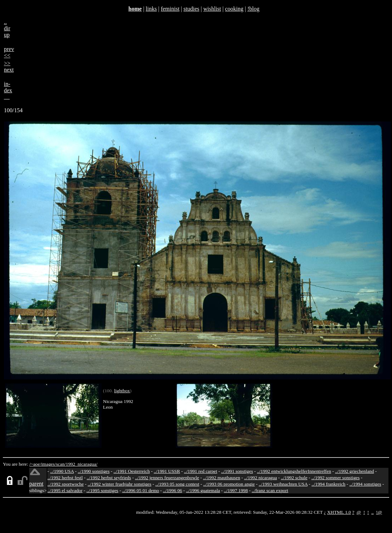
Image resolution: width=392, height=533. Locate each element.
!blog (253, 9)
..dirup (7, 28)
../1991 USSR (167, 471)
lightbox (122, 391)
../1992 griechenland (354, 471)
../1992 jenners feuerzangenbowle (167, 478)
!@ (379, 512)
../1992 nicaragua (261, 478)
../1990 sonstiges (94, 471)
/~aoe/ (35, 464)
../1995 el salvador (65, 490)
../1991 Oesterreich (132, 471)
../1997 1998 (236, 490)
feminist (170, 9)
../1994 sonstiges (365, 484)
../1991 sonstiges (237, 471)
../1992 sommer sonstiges (336, 478)
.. (373, 512)
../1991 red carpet (200, 471)
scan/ (61, 464)
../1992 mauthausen (222, 478)
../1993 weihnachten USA (283, 484)
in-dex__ (8, 90)
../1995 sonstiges (102, 490)
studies (191, 9)
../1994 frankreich (328, 484)
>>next (9, 66)
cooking (234, 9)
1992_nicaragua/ (82, 464)
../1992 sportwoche (66, 484)
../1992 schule (294, 478)
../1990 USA (62, 471)
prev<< (9, 52)
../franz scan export (270, 490)
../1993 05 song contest (177, 484)
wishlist (212, 9)
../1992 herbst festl (65, 478)
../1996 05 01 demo (141, 490)
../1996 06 (172, 490)
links (151, 9)
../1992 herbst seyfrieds (109, 478)
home (135, 9)
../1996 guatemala (203, 490)
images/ (49, 464)
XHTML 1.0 (339, 512)
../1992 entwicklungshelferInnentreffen (294, 471)
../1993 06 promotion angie (229, 484)
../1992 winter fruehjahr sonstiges (120, 484)
